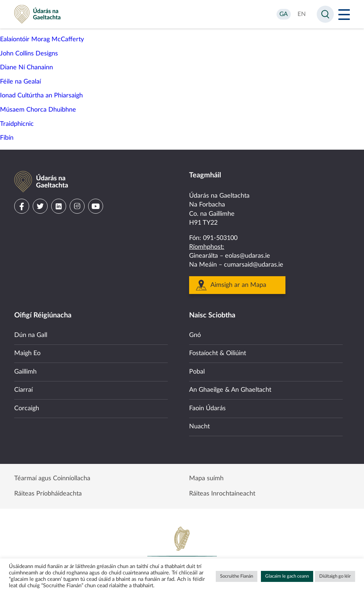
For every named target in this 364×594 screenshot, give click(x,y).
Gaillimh (25, 372)
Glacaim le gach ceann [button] (287, 576)
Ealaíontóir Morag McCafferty (42, 39)
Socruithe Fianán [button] (237, 576)
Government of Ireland (182, 550)
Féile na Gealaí (20, 82)
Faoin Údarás (207, 408)
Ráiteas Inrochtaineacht (222, 494)
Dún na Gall (31, 335)
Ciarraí (23, 390)
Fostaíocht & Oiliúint (218, 353)
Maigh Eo (27, 353)
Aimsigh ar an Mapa (238, 285)
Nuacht (199, 427)
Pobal (197, 372)
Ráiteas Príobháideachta (48, 494)
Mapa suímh (206, 478)
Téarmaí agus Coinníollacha (52, 478)
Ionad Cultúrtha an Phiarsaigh (41, 96)
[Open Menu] (344, 14)
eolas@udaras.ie (248, 256)
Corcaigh (27, 408)
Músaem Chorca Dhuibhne (38, 110)
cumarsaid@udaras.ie (254, 265)
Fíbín (7, 138)
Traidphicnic (17, 124)
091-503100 (220, 238)
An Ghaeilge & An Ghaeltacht (230, 390)
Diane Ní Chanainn (26, 68)
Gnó (195, 335)
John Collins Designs (29, 54)
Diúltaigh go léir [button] (335, 576)
